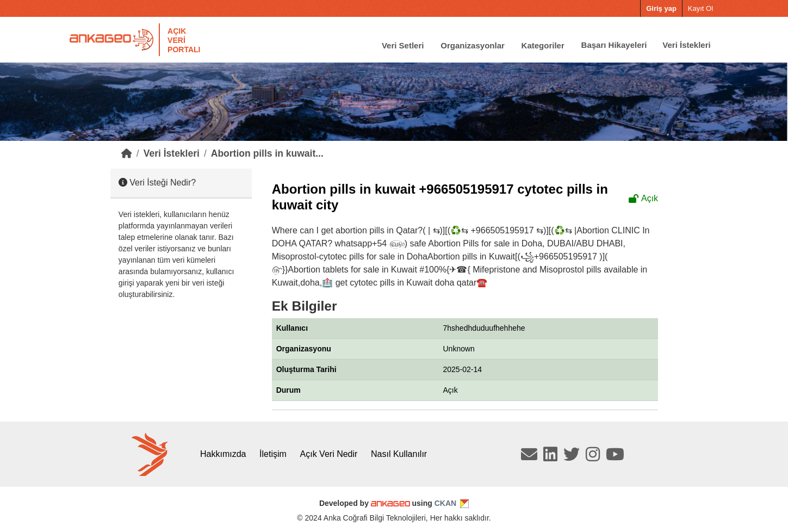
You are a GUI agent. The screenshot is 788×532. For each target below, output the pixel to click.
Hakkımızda (223, 454)
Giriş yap (661, 8)
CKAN (445, 503)
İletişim (273, 454)
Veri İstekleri (686, 45)
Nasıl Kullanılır (399, 454)
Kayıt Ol (700, 8)
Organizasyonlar (473, 45)
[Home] (127, 153)
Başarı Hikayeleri (614, 45)
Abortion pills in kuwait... (267, 153)
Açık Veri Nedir (329, 454)
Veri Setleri (403, 45)
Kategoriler (543, 45)
